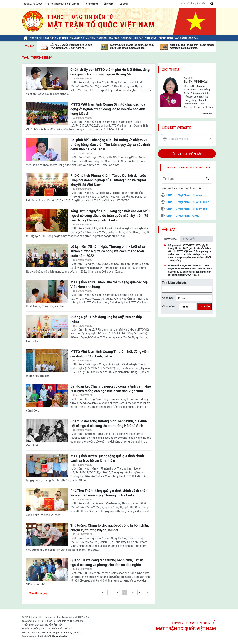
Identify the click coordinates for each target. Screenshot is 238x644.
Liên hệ (75, 4)
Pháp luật (189, 239)
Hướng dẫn (171, 239)
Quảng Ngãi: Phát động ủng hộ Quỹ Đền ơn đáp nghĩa (106, 319)
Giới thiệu (170, 70)
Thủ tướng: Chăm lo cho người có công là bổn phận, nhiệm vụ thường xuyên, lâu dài (110, 528)
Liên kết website (176, 128)
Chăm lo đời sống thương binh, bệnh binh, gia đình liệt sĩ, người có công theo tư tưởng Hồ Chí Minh (109, 423)
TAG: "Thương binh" (37, 58)
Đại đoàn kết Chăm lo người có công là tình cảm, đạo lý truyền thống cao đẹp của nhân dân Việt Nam (111, 389)
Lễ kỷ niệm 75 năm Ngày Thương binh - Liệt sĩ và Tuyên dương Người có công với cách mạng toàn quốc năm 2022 (108, 251)
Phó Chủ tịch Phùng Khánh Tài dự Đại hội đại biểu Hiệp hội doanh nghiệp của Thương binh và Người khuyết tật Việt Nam (108, 180)
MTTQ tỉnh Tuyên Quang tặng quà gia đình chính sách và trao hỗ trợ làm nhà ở (107, 458)
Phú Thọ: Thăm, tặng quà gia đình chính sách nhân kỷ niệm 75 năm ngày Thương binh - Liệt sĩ (109, 493)
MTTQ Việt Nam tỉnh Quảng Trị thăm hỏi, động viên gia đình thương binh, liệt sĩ (109, 354)
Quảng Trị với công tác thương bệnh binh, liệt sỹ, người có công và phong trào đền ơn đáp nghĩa (107, 562)
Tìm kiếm (205, 307)
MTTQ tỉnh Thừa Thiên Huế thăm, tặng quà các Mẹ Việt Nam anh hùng (109, 284)
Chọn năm (168, 307)
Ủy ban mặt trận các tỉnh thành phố (186, 167)
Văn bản (169, 229)
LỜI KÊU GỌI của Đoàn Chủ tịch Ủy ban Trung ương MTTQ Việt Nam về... (71, 46)
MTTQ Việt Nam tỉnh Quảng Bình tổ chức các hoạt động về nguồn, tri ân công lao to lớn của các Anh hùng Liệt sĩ (108, 109)
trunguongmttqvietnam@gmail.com (65, 632)
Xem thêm (206, 114)
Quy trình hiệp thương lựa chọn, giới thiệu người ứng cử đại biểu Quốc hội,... (132, 46)
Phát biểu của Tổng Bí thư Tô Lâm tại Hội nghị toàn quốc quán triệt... (192, 46)
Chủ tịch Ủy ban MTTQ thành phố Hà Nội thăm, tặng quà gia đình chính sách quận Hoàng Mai (110, 72)
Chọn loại (168, 298)
